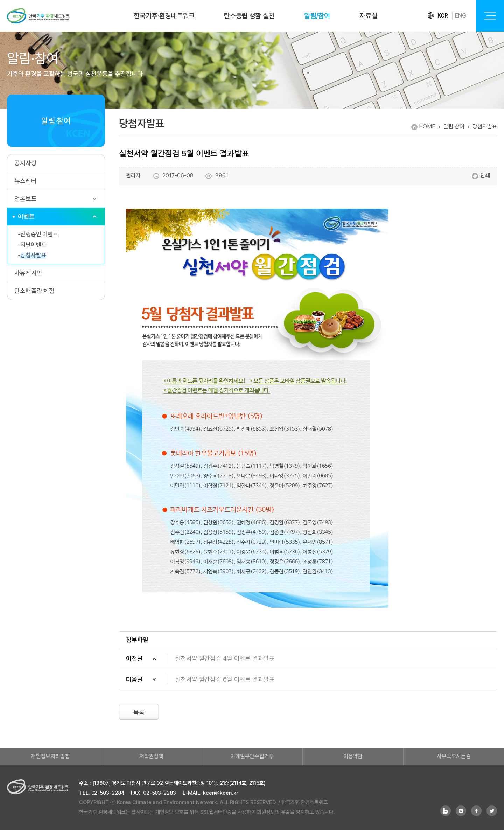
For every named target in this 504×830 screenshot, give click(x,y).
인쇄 (481, 176)
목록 (139, 712)
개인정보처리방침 (50, 756)
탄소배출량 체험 (34, 291)
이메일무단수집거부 (252, 756)
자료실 (368, 16)
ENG (461, 16)
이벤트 (26, 217)
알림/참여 (317, 16)
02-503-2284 (108, 793)
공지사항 (26, 163)
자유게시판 (28, 273)
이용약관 (353, 756)
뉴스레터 (26, 181)
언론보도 (26, 199)
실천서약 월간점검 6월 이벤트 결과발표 (225, 679)
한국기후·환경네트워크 (164, 16)
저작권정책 (152, 756)
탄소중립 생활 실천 (249, 16)
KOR (443, 16)
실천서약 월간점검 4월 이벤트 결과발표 (225, 658)
